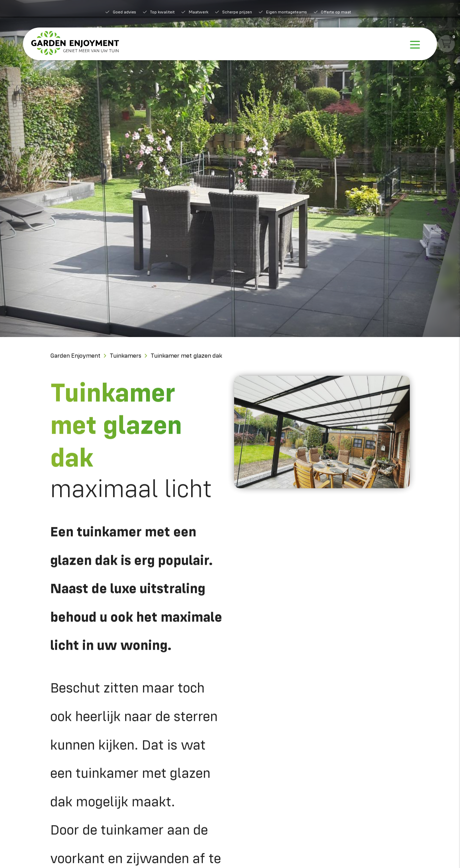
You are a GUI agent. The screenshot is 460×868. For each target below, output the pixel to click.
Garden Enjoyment (75, 355)
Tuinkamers (125, 355)
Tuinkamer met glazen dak (186, 355)
